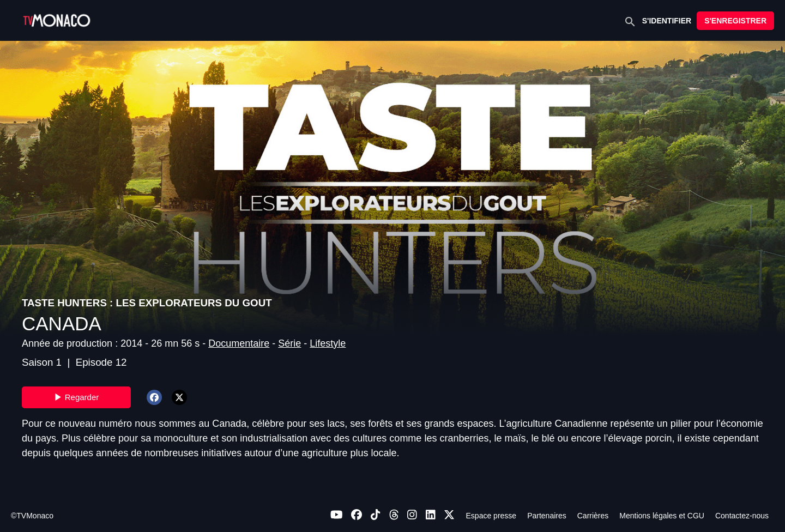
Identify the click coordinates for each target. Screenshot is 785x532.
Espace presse (491, 516)
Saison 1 (42, 362)
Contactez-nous (742, 516)
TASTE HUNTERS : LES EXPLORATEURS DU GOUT (147, 303)
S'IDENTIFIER (667, 21)
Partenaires (547, 516)
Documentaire (239, 343)
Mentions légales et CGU (662, 516)
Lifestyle (328, 343)
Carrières (593, 516)
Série (289, 343)
